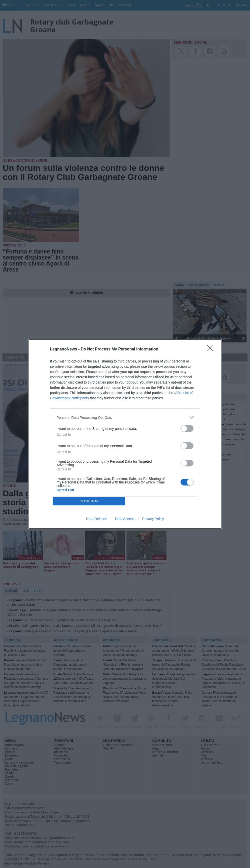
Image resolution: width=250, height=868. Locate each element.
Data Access (125, 519)
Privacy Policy (153, 519)
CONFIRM (89, 501)
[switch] (187, 428)
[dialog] (125, 434)
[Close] (211, 349)
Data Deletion (97, 519)
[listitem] (125, 417)
